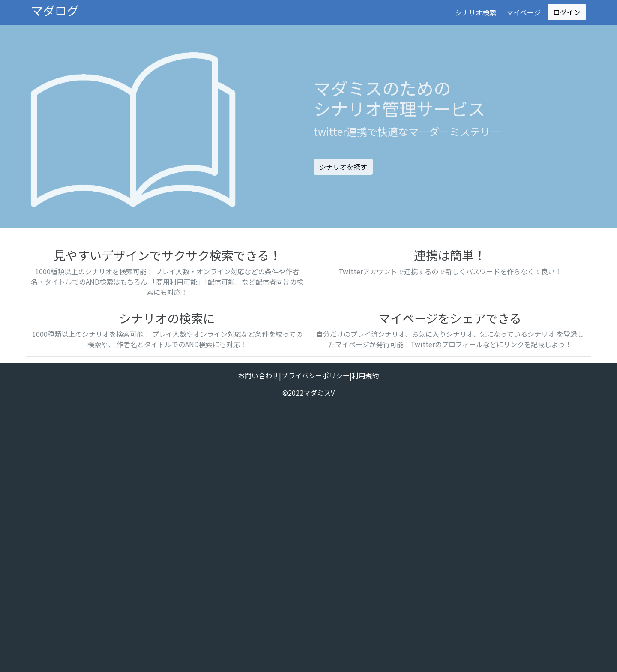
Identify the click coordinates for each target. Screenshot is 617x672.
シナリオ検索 (476, 12)
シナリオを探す (343, 167)
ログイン (567, 12)
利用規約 (365, 375)
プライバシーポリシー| (316, 375)
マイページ (524, 12)
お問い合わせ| (259, 375)
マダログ (55, 10)
